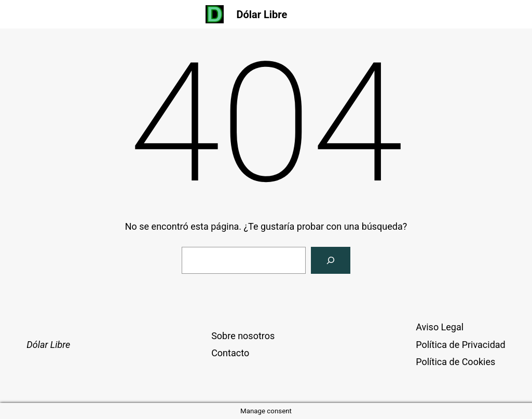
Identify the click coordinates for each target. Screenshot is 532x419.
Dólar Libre (262, 15)
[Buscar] (331, 260)
